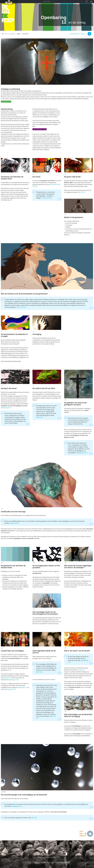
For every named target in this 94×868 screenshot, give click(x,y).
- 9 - (33, 385)
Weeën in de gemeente (74, 217)
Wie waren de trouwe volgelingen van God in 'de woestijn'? (78, 567)
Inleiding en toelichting (10, 89)
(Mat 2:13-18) (82, 192)
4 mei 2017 (25, 34)
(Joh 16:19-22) (21, 307)
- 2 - (33, 174)
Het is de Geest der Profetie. (59, 812)
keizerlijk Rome (37, 573)
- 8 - (2, 385)
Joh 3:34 (34, 818)
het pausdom (77, 734)
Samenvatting (7, 109)
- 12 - (2, 563)
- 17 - (34, 648)
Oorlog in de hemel (9, 388)
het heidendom (76, 726)
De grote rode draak (72, 177)
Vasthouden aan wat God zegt (13, 512)
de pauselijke (46, 583)
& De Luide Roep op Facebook (48, 862)
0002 (19, 34)
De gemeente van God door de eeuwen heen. (13, 567)
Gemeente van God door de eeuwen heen (12, 178)
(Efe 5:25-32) (47, 198)
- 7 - (33, 331)
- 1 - (2, 174)
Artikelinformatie (78, 34)
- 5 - (2, 291)
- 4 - (65, 214)
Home (6, 34)
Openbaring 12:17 (82, 453)
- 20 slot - (4, 792)
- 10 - (65, 400)
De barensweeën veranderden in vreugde (14, 335)
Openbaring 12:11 (17, 806)
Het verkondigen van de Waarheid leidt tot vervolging (78, 715)
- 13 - (34, 563)
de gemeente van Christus (47, 181)
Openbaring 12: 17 (23, 687)
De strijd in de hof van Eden (44, 388)
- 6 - (2, 331)
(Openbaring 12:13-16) (7, 678)
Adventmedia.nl (6, 102)
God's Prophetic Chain (40, 129)
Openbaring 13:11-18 (10, 689)
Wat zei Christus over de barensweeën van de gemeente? (24, 294)
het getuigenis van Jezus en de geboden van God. (26, 538)
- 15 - (34, 609)
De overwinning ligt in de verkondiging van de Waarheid (24, 795)
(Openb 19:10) (14, 523)
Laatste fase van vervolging (12, 651)
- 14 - (65, 563)
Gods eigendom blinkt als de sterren (44, 652)
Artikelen (12, 34)
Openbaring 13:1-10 (14, 680)
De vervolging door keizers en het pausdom (46, 567)
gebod (87, 410)
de (5, 16)
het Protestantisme (14, 658)
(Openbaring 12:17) (6, 408)
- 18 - (65, 648)
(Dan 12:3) (39, 672)
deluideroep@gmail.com (47, 857)
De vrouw (36, 177)
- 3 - (65, 174)
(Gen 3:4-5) (40, 417)
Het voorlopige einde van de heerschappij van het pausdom (45, 613)
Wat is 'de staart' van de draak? (77, 651)
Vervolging (37, 334)
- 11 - (2, 509)
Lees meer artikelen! (83, 833)
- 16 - (2, 648)
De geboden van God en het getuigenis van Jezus (75, 404)
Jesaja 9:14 (81, 670)
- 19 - (65, 712)
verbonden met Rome (74, 687)
